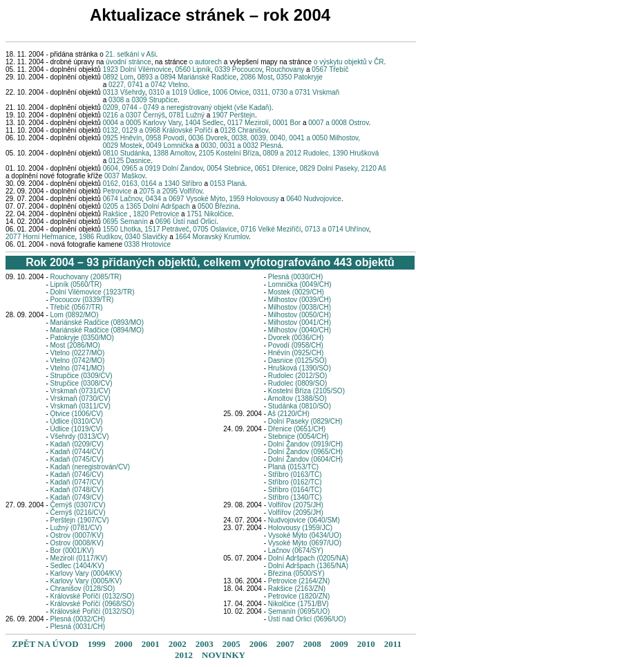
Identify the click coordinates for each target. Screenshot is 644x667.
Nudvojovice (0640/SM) (304, 520)
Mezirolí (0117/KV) (79, 558)
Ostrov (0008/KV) (77, 543)
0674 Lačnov (121, 199)
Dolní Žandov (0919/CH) (305, 444)
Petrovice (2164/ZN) (299, 581)
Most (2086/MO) (75, 345)
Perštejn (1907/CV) (80, 520)
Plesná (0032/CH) (78, 619)
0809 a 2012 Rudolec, (297, 153)
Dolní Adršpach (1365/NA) (308, 566)
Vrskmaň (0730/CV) (80, 398)
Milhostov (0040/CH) (300, 330)
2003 (205, 644)
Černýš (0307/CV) (78, 505)
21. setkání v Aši (131, 54)
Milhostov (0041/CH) (300, 322)
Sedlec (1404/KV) (77, 566)
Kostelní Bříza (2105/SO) (306, 391)
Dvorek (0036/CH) (296, 338)
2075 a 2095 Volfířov (170, 191)
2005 (231, 644)
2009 (339, 644)
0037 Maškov (125, 176)
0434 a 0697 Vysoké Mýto (186, 199)
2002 (178, 644)
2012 (184, 655)
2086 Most (257, 77)
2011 (393, 644)
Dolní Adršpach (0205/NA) (308, 558)
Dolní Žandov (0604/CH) (305, 459)
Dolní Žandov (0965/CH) (305, 452)
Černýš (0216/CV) (78, 513)
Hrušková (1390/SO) (300, 368)
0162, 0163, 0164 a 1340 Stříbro (153, 184)
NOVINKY (224, 655)
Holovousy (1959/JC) (300, 528)
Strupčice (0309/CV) (82, 376)
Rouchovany (285, 69)
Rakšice (115, 214)
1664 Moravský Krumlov (212, 237)
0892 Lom (118, 77)
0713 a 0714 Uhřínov (337, 229)
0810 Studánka (126, 153)
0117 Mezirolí (248, 123)
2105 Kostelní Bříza (229, 153)
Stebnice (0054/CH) (299, 436)
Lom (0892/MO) (75, 315)
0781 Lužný (187, 115)
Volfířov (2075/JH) (296, 505)
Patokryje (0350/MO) (82, 338)
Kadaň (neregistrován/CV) (91, 467)
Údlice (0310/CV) (77, 421)
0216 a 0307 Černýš (134, 115)
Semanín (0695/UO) (299, 611)
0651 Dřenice (275, 168)
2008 (312, 644)
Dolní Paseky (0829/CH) (305, 421)
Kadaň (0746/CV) (77, 475)
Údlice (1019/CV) (77, 429)
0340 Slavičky (146, 237)
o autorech (207, 62)
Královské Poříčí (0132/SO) (93, 596)
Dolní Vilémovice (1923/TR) (93, 292)
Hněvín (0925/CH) (296, 353)
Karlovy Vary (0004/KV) (86, 573)
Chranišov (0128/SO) (83, 589)
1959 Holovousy (255, 199)
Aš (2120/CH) (288, 414)
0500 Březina (218, 206)
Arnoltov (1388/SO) (297, 398)
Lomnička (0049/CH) (300, 284)
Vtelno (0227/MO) (78, 353)
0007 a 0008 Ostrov (338, 123)
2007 (285, 644)
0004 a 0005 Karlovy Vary (142, 123)
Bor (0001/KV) (72, 551)
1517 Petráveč (167, 229)
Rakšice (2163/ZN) (297, 589)
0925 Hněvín (123, 138)
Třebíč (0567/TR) (76, 307)
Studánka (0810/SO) (300, 406)
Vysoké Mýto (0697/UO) (305, 543)
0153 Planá (228, 184)
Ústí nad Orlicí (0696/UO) (307, 619)
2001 (151, 644)
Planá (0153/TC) (293, 467)
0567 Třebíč (330, 69)
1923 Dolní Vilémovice (137, 69)
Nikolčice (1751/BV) (299, 604)
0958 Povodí (165, 138)
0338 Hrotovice (148, 244)
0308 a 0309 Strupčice (143, 100)
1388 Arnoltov (174, 153)
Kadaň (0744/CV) (77, 452)
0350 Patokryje (300, 77)
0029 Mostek (123, 145)
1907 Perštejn (234, 115)
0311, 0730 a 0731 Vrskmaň (296, 92)
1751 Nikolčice (209, 214)
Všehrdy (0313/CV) (80, 436)
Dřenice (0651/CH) (297, 429)
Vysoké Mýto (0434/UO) (305, 535)
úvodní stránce (129, 62)
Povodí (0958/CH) (296, 345)
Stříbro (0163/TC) (295, 475)
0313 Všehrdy (124, 92)
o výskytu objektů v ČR (349, 62)
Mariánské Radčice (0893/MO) (97, 322)
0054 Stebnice (229, 168)
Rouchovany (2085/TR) (86, 277)
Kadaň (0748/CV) (77, 490)
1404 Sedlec (205, 123)
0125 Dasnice (130, 161)
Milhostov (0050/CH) (300, 315)
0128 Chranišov (244, 130)
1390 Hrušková (356, 153)
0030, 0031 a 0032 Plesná (241, 145)
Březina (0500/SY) (296, 573)
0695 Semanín (125, 222)
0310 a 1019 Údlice (178, 92)
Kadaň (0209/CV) (77, 444)
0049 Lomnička (170, 145)
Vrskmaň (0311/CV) (80, 406)
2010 (366, 644)
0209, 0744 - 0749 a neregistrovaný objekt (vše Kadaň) (187, 107)
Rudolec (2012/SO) (298, 376)
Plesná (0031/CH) (78, 627)
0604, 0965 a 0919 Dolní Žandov (153, 168)
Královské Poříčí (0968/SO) (93, 604)
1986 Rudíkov (100, 237)
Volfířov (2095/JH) (296, 513)
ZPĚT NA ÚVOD (45, 644)
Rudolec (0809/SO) (298, 383)
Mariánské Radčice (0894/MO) (97, 330)
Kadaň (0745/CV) (77, 459)
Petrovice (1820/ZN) (299, 596)
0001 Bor (287, 123)
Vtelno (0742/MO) (78, 360)
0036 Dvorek (208, 138)
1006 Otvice (230, 92)
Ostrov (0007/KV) (77, 535)
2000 (124, 644)
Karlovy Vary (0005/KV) (86, 581)
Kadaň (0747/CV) (77, 482)
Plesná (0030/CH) (295, 277)
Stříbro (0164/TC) (295, 490)
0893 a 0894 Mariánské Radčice (187, 77)
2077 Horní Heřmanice (40, 237)
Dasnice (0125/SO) (297, 360)
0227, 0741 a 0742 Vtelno (148, 85)
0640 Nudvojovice (314, 199)
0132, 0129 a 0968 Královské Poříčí (158, 130)
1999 (97, 644)
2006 (258, 644)
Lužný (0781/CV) (76, 528)
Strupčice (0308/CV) (82, 383)
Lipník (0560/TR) (76, 284)
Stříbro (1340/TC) (295, 497)
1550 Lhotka (122, 229)
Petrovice (117, 191)
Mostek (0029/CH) (296, 292)
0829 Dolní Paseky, (331, 168)
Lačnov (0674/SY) (296, 551)
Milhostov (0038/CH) (300, 307)
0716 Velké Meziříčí (271, 229)
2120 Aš (374, 168)
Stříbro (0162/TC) (295, 482)
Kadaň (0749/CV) (77, 497)
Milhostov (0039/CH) (300, 300)
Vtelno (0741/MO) (78, 368)
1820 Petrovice (157, 214)
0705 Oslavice (215, 229)
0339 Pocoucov (238, 69)
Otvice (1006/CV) (77, 414)
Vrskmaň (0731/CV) (80, 391)
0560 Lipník (193, 69)
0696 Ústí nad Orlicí (186, 222)
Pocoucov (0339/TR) (82, 300)
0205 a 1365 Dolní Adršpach (146, 206)
